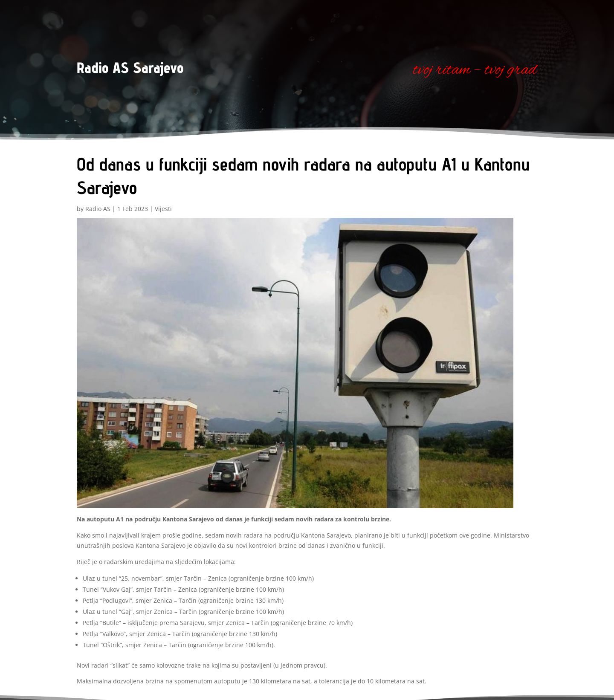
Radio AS (98, 209)
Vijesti (163, 209)
